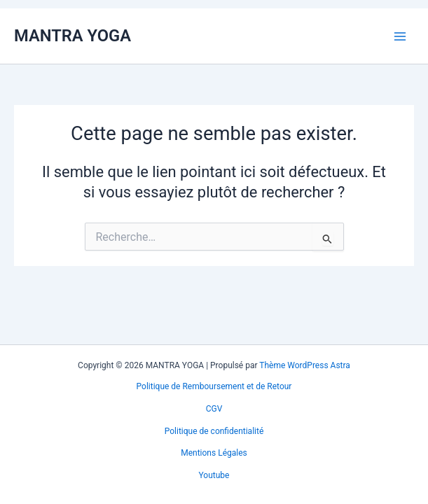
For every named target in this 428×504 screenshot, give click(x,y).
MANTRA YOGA (73, 36)
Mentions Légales (214, 453)
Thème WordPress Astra (305, 365)
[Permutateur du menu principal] (400, 36)
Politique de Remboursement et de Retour (214, 386)
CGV (214, 409)
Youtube (214, 475)
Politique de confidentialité (214, 431)
